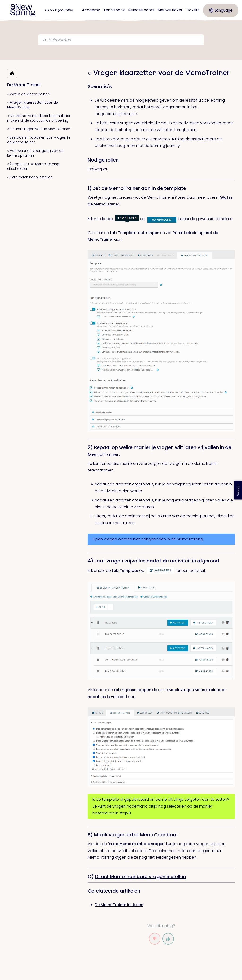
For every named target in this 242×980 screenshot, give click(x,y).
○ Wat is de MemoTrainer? (29, 94)
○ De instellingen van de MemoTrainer (39, 129)
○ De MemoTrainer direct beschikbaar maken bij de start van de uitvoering (39, 118)
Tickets (193, 10)
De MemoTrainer (24, 85)
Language (221, 10)
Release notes (141, 10)
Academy (91, 10)
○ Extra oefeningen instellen (30, 177)
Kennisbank (114, 10)
